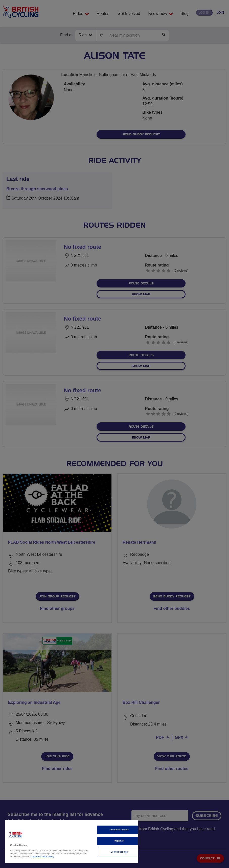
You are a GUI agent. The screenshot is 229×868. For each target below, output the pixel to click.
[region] (71, 842)
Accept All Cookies (119, 830)
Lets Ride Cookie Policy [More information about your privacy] (42, 857)
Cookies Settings (119, 852)
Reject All (119, 841)
